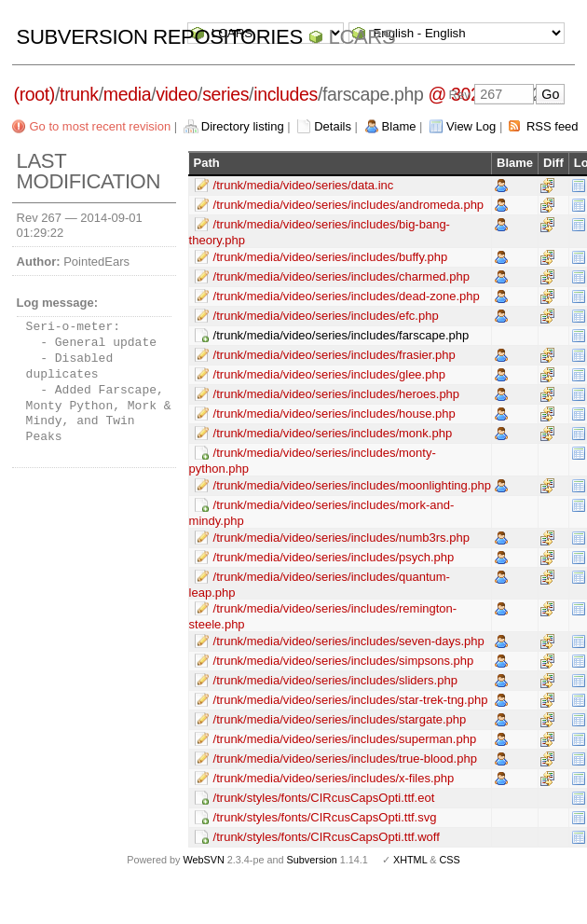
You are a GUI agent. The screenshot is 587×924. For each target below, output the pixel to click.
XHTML (410, 860)
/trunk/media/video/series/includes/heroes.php (336, 394)
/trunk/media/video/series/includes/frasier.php (334, 355)
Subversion (312, 860)
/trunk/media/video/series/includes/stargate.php (340, 719)
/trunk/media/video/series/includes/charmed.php (341, 276)
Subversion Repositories (160, 37)
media (127, 94)
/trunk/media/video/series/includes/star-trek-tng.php (351, 700)
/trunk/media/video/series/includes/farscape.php (341, 335)
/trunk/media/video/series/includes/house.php (334, 414)
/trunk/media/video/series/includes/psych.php (334, 557)
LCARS (362, 37)
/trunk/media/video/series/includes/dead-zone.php (347, 296)
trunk (79, 94)
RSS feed (553, 126)
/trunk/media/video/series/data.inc (304, 185)
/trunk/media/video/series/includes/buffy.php (331, 257)
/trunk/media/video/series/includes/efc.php (326, 316)
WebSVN (203, 860)
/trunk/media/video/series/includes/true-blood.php (345, 759)
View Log (471, 126)
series (225, 94)
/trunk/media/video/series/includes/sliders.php (335, 680)
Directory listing (243, 126)
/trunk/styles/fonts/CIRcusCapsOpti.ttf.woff (327, 837)
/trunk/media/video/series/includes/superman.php (345, 739)
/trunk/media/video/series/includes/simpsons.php (344, 661)
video (177, 94)
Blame (399, 126)
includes (286, 94)
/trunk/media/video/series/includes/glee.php (329, 374)
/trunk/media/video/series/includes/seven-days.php (349, 641)
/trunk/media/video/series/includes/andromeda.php (349, 205)
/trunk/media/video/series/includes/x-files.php (334, 778)
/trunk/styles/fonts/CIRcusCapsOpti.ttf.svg (325, 817)
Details (333, 126)
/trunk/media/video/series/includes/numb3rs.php (341, 538)
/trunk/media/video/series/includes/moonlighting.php (352, 485)
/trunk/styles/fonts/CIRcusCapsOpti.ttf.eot (324, 798)
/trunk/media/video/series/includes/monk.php (333, 433)
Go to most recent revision (100, 126)
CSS (450, 860)
